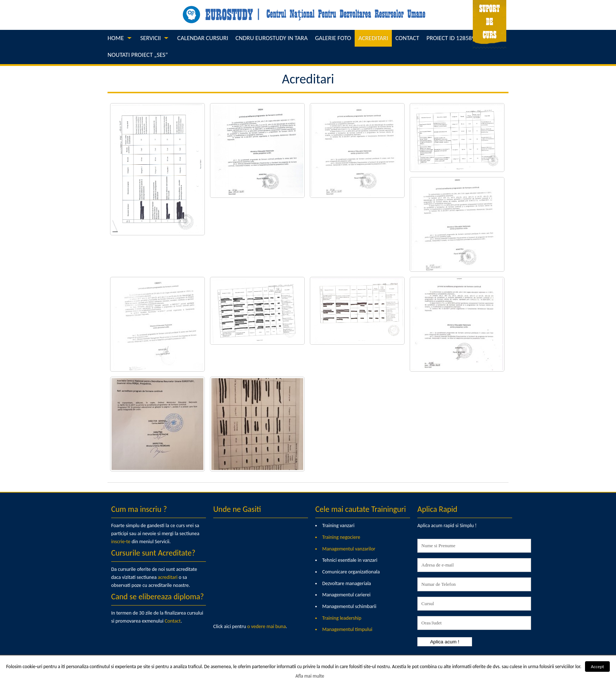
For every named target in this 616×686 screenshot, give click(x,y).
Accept (597, 667)
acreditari (168, 577)
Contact (173, 621)
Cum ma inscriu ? (139, 509)
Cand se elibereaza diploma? (157, 597)
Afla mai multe (310, 676)
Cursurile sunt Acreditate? (153, 553)
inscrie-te (121, 542)
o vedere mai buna (266, 626)
